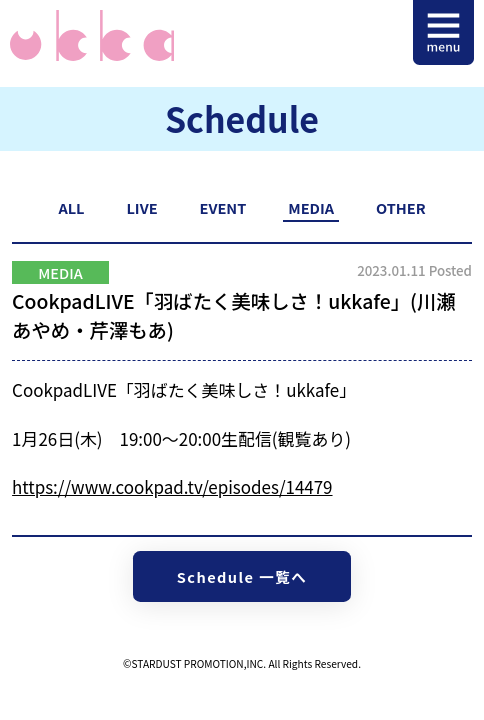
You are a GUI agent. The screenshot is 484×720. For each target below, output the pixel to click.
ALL (71, 207)
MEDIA (311, 207)
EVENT (223, 207)
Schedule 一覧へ (242, 576)
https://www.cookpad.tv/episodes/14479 (172, 486)
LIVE (141, 207)
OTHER (401, 207)
